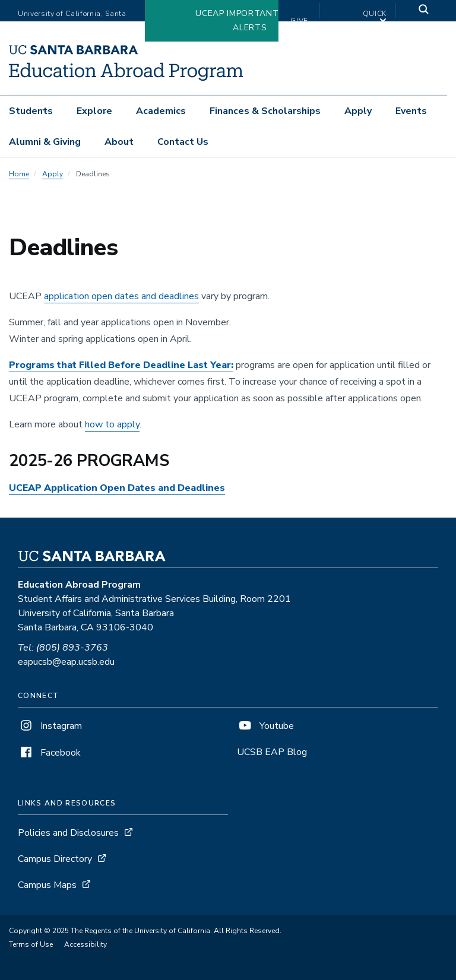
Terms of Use (31, 944)
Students (31, 111)
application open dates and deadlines (121, 296)
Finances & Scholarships (265, 111)
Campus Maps (47, 885)
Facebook (49, 753)
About (119, 142)
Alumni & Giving (45, 142)
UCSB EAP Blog (272, 752)
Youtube (265, 726)
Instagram (50, 726)
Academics (161, 111)
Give (299, 21)
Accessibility (85, 944)
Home (19, 174)
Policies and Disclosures (68, 833)
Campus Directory (55, 859)
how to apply (112, 424)
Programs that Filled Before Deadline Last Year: (121, 365)
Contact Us (183, 142)
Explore (94, 111)
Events (411, 111)
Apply (358, 111)
